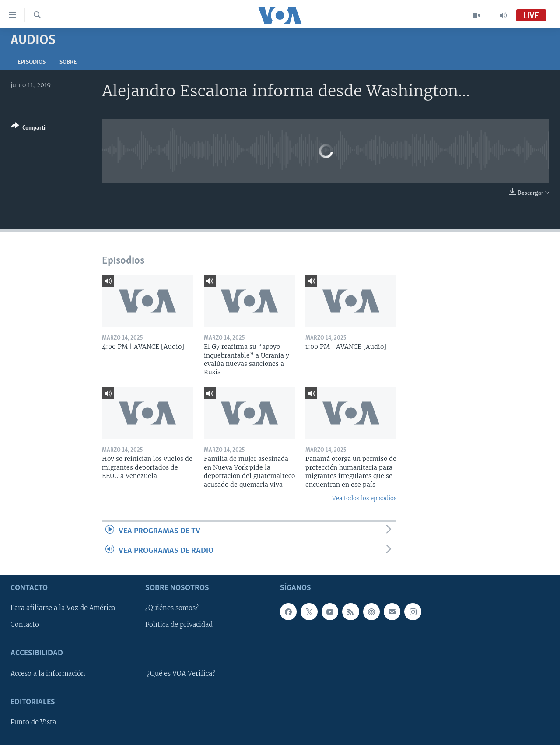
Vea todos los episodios (364, 498)
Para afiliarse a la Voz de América (63, 608)
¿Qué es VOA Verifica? (181, 674)
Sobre (68, 62)
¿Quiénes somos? (172, 608)
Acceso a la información (48, 674)
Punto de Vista (33, 723)
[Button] (29, 128)
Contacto (25, 625)
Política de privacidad (179, 625)
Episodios (31, 62)
